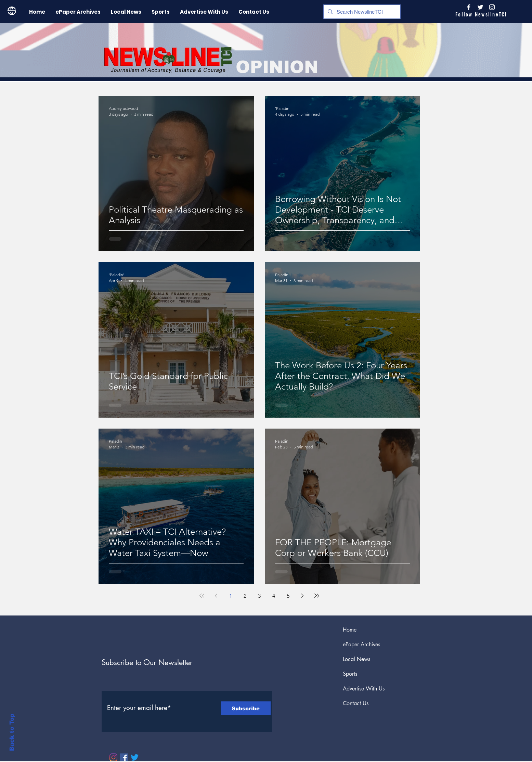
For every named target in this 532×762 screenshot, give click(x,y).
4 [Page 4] (274, 596)
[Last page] (317, 596)
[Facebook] (124, 757)
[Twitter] (135, 757)
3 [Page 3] (259, 596)
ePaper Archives (361, 644)
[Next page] (302, 596)
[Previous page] (216, 596)
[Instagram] (492, 7)
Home (350, 630)
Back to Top (12, 732)
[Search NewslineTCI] (361, 12)
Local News (356, 659)
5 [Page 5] (288, 596)
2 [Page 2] (245, 596)
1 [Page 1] (231, 596)
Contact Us (356, 703)
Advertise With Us (364, 689)
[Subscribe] (246, 708)
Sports (350, 674)
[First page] (202, 596)
